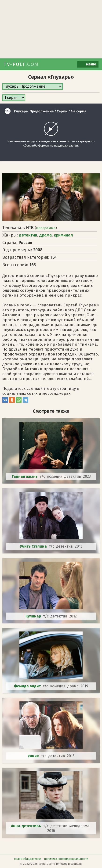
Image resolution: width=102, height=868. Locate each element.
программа (46, 228)
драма (46, 235)
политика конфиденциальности (66, 859)
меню (88, 64)
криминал (63, 235)
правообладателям (28, 859)
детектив (28, 235)
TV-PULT (21, 64)
